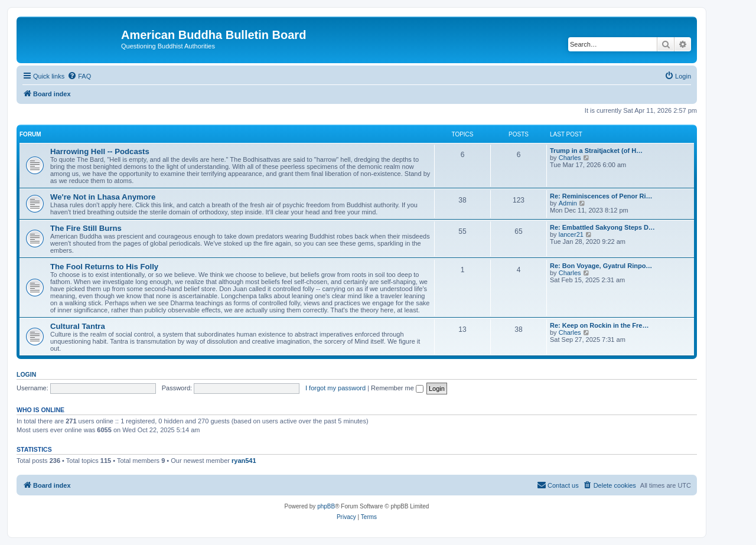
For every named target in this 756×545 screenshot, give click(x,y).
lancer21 (571, 234)
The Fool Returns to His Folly (104, 267)
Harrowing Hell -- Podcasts (100, 151)
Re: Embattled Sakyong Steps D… (602, 227)
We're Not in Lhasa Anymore (103, 197)
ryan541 (244, 461)
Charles (570, 158)
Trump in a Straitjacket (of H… (596, 151)
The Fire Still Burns (86, 228)
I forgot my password (335, 388)
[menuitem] (79, 76)
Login (26, 374)
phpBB (326, 506)
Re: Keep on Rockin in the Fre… (599, 325)
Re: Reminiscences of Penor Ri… (601, 196)
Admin (568, 203)
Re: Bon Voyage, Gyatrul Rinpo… (601, 266)
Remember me (397, 388)
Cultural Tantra (78, 326)
